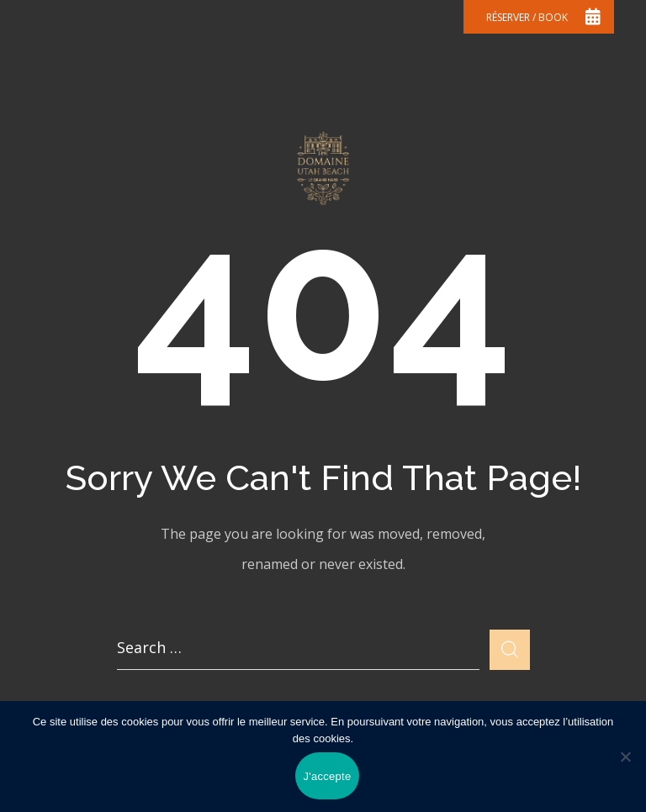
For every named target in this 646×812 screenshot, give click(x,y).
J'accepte (328, 776)
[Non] (625, 757)
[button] (539, 17)
